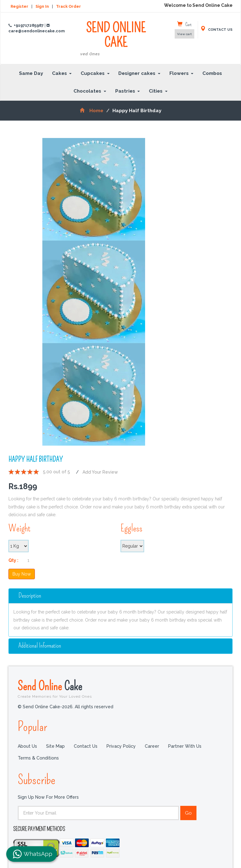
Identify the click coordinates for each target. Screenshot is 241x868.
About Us (27, 746)
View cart (184, 34)
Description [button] (30, 596)
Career (152, 746)
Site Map (55, 746)
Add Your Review (100, 472)
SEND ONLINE (116, 39)
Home (91, 111)
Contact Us (86, 746)
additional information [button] (40, 646)
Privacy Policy (121, 746)
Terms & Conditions (38, 758)
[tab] (120, 596)
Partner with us (185, 746)
